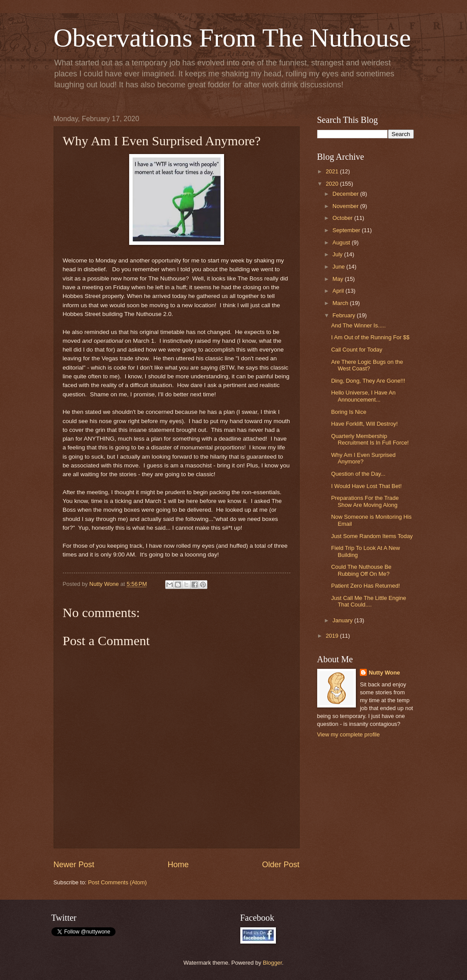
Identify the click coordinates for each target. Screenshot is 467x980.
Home (178, 865)
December (346, 194)
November (346, 206)
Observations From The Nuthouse (232, 38)
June (340, 267)
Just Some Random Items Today (372, 536)
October (343, 218)
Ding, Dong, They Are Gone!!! (368, 381)
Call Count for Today (357, 350)
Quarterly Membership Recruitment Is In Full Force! (370, 439)
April (339, 291)
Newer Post (74, 865)
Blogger (272, 963)
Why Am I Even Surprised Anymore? (364, 458)
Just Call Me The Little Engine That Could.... (369, 601)
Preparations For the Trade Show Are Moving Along (365, 501)
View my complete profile (349, 734)
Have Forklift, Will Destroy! (365, 424)
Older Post (281, 865)
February (345, 315)
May (339, 279)
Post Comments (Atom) (117, 882)
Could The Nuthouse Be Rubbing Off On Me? (361, 570)
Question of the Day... (358, 474)
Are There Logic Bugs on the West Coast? (367, 365)
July (338, 254)
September (347, 230)
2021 (333, 171)
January (343, 620)
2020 (333, 184)
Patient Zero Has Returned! (366, 586)
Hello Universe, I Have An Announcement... (364, 396)
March (341, 303)
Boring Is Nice (349, 412)
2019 (333, 636)
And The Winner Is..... (358, 325)
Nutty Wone (384, 673)
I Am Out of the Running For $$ (370, 337)
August (342, 242)
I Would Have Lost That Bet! (367, 486)
